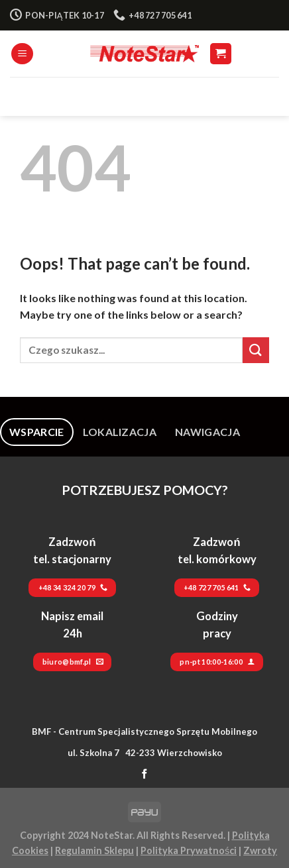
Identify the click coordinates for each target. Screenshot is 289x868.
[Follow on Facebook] (145, 775)
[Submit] (256, 350)
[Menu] (22, 54)
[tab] (37, 432)
